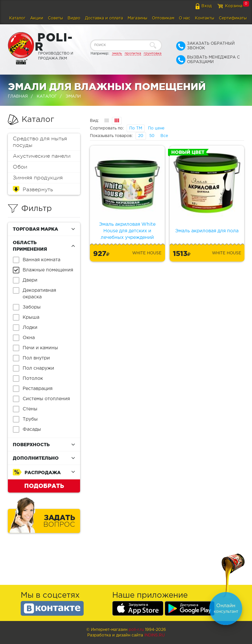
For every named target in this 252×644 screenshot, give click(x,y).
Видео (74, 18)
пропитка (133, 54)
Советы (55, 18)
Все (164, 136)
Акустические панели (42, 156)
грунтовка (153, 54)
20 (141, 136)
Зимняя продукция (38, 178)
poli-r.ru (136, 630)
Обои (20, 167)
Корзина (234, 6)
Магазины (137, 18)
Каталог (17, 18)
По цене (156, 128)
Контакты (205, 18)
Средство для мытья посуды (40, 142)
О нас (185, 18)
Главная (18, 96)
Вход (207, 6)
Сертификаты (233, 18)
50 (152, 136)
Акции (37, 18)
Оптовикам (163, 18)
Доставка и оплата (104, 18)
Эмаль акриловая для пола (207, 231)
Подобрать (44, 486)
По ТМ (136, 128)
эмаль (117, 54)
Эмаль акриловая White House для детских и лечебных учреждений (127, 231)
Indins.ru (155, 635)
